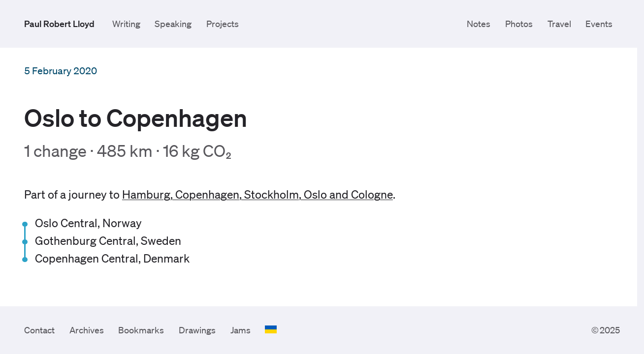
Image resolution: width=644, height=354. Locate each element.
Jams (241, 330)
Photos (519, 24)
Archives (87, 330)
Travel (559, 24)
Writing (126, 24)
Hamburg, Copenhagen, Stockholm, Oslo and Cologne (258, 194)
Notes (479, 24)
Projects (223, 24)
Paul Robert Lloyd (59, 24)
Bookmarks (141, 330)
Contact (39, 330)
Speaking (173, 24)
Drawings (197, 330)
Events (599, 24)
